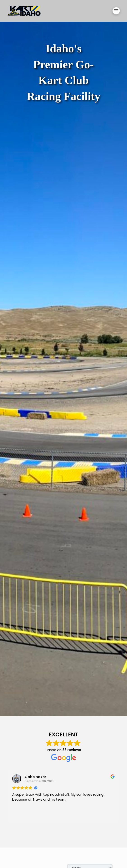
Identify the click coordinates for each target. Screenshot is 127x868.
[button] (116, 11)
